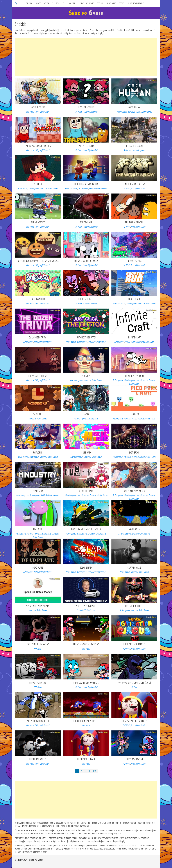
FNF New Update (86, 299)
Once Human (134, 107)
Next (94, 771)
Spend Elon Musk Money (86, 606)
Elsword (86, 414)
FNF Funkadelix (38, 299)
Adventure (73, 3)
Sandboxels (134, 529)
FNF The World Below (134, 184)
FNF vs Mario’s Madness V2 (86, 644)
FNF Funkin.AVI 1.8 (38, 759)
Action (47, 3)
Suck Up (86, 376)
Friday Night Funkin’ (87, 3)
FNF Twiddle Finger (134, 222)
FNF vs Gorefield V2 (38, 376)
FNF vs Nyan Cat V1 (134, 759)
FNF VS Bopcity (38, 222)
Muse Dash (86, 453)
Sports (122, 3)
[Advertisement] (86, 57)
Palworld (38, 453)
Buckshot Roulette (134, 606)
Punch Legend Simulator (86, 184)
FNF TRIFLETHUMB (86, 146)
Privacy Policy (39, 860)
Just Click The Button (86, 337)
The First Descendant (134, 146)
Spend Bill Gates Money (38, 606)
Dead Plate (38, 568)
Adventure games (134, 112)
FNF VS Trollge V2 (38, 683)
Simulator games (71, 188)
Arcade (38, 3)
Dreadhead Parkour (134, 376)
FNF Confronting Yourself (86, 721)
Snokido (30, 860)
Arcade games (146, 112)
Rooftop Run (134, 299)
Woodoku (38, 414)
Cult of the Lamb (86, 491)
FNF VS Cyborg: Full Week (86, 261)
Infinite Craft (134, 337)
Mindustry (38, 491)
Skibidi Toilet (111, 3)
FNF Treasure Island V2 (38, 644)
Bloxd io (38, 184)
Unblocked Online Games (136, 3)
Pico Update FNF (86, 107)
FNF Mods (29, 3)
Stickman (100, 3)
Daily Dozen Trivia (38, 337)
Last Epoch (134, 453)
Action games (122, 112)
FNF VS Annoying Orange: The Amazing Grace (38, 261)
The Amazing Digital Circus (134, 721)
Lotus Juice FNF (38, 107)
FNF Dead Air (86, 222)
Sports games (83, 188)
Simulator (56, 3)
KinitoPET (38, 529)
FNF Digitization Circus (134, 644)
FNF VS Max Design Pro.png (38, 146)
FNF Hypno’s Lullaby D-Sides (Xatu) (134, 683)
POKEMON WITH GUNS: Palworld (86, 529)
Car (64, 3)
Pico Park (134, 414)
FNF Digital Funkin (86, 759)
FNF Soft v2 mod (134, 261)
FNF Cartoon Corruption (38, 721)
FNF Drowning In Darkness (86, 683)
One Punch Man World (134, 491)
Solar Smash (86, 568)
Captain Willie (134, 568)
